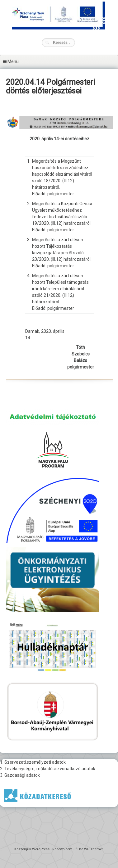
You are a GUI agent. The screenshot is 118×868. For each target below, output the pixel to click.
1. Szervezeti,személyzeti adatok (33, 762)
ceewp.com (64, 849)
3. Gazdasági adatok (20, 775)
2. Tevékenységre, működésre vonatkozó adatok (48, 769)
